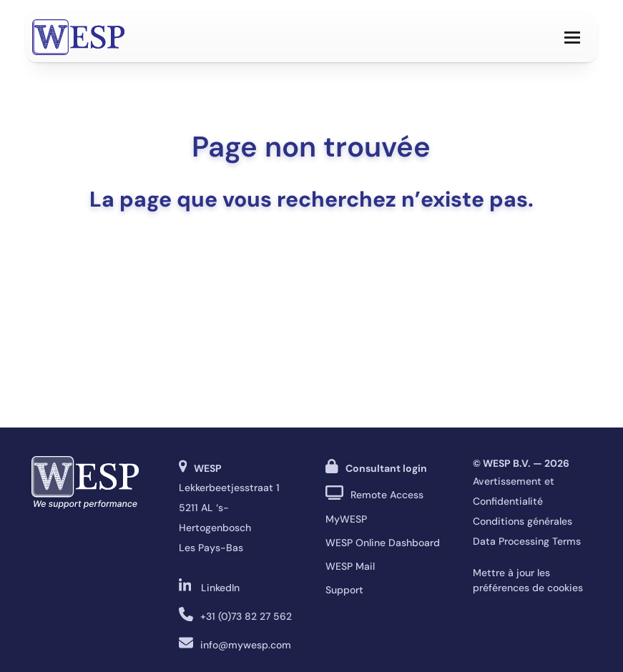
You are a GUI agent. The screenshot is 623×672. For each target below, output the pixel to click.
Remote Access (387, 495)
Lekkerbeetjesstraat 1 (229, 488)
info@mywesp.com (246, 645)
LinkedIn (220, 588)
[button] (572, 38)
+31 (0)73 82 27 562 (246, 616)
